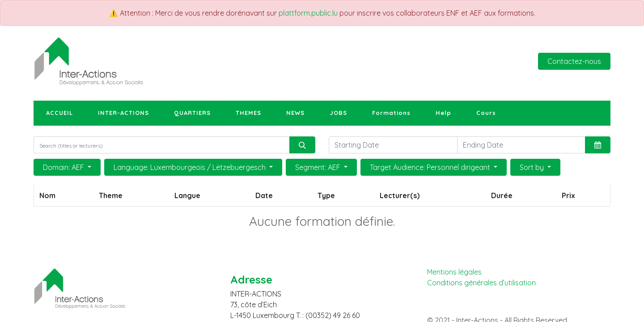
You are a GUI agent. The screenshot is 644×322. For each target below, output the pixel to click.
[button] (598, 145)
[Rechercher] (302, 145)
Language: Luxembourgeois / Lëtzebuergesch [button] (191, 167)
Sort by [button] (533, 167)
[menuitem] (59, 113)
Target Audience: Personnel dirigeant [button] (431, 167)
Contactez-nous (574, 61)
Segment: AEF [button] (319, 167)
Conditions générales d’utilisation (481, 283)
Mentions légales (454, 272)
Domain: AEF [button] (64, 167)
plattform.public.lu (308, 13)
